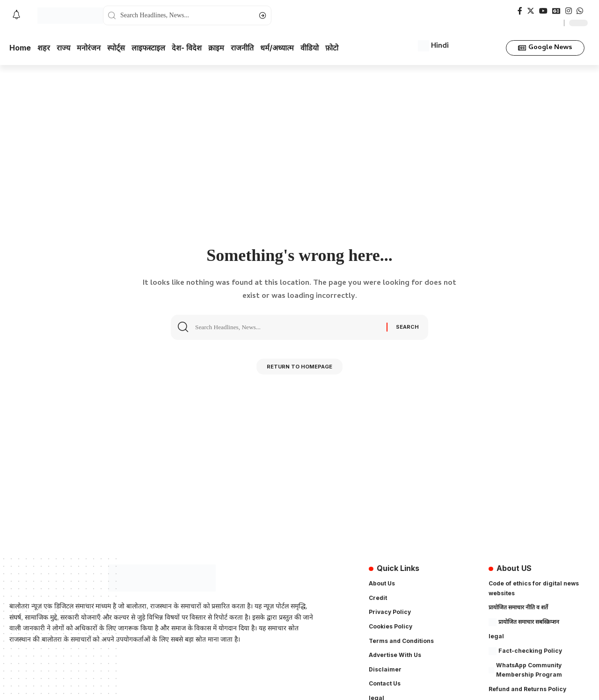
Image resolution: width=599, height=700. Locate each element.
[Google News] (556, 11)
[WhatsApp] (580, 11)
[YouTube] (543, 11)
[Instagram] (569, 11)
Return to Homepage (300, 369)
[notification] (16, 15)
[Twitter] (531, 11)
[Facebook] (520, 11)
